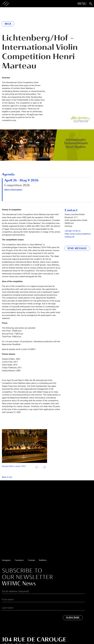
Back (8, 24)
